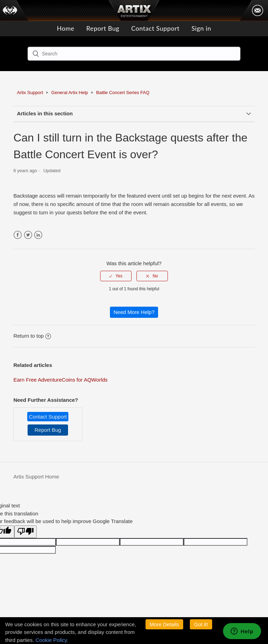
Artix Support (30, 93)
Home (66, 28)
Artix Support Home (36, 477)
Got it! (201, 624)
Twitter (28, 235)
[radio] (116, 276)
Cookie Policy (51, 640)
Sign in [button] (201, 28)
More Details (164, 624)
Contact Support (155, 28)
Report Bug (103, 28)
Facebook (18, 235)
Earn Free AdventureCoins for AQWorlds (60, 380)
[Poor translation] (25, 532)
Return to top (32, 336)
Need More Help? (134, 312)
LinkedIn (38, 235)
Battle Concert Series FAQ (123, 93)
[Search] (134, 54)
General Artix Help (70, 93)
